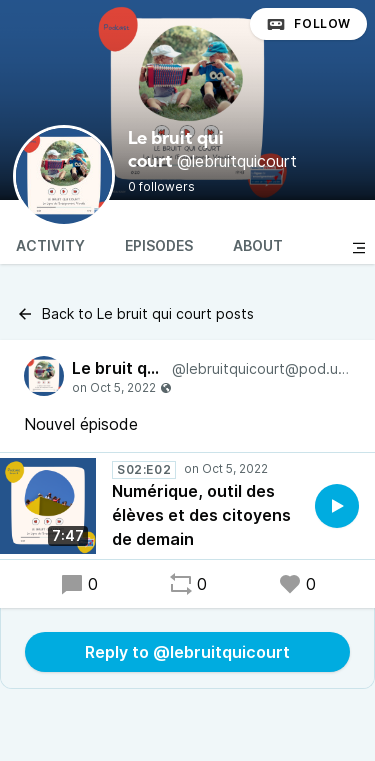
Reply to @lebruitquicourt (187, 652)
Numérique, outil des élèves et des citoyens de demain (201, 515)
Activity (50, 245)
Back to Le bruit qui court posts (135, 314)
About (258, 245)
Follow (308, 24)
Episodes (159, 245)
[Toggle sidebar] (359, 248)
